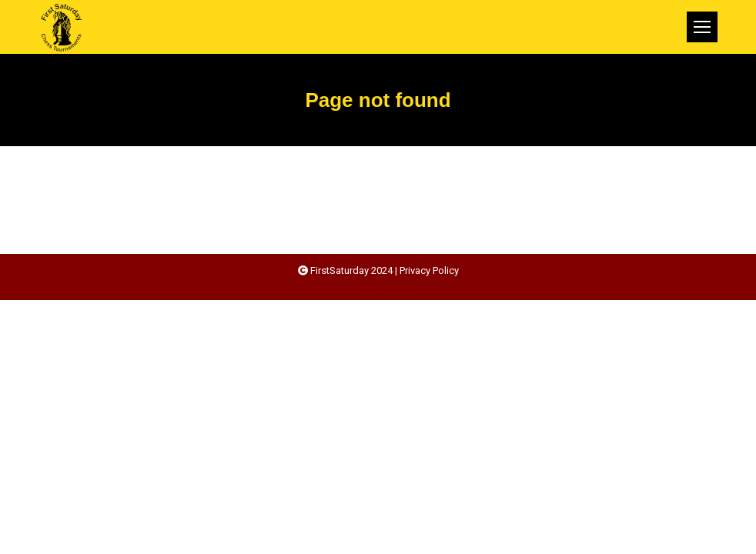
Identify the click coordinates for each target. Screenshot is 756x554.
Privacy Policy (429, 270)
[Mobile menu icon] (702, 27)
